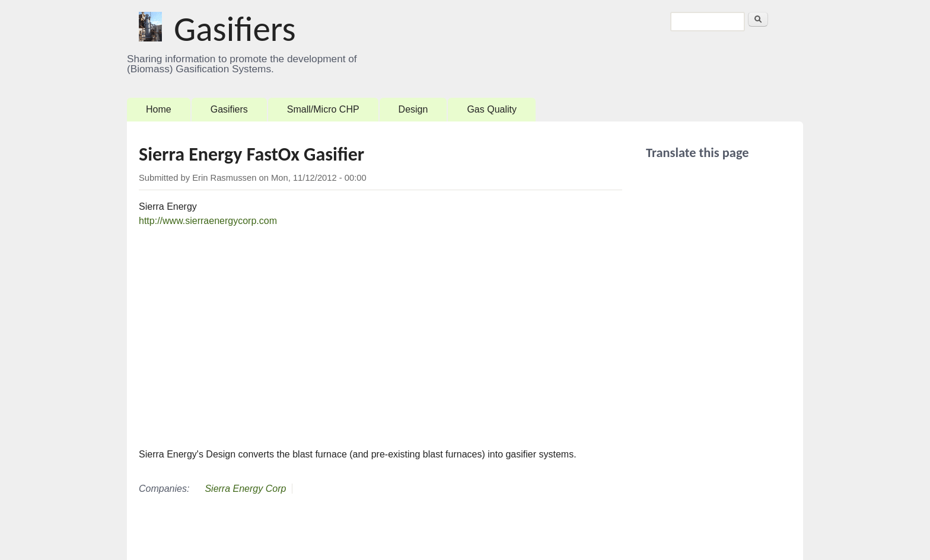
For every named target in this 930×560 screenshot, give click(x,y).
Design (413, 109)
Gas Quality (492, 109)
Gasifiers (235, 29)
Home (159, 109)
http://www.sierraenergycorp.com (208, 221)
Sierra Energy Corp (245, 489)
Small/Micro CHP (323, 109)
